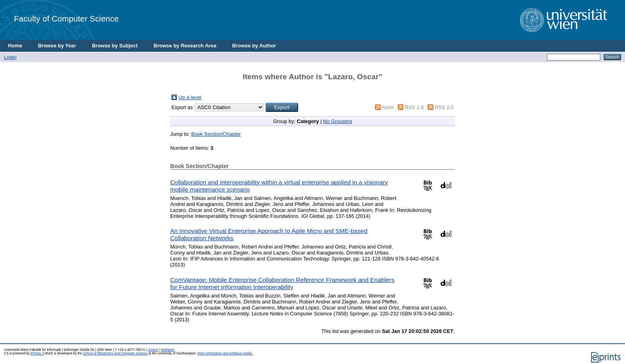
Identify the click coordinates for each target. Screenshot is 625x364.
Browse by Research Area (185, 46)
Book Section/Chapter (216, 134)
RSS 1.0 (414, 107)
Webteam (168, 350)
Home (15, 46)
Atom (388, 107)
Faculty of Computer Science (66, 19)
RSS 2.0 (444, 107)
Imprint (153, 350)
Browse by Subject (115, 46)
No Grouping (338, 121)
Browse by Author (254, 46)
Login (10, 57)
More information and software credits (225, 353)
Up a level (190, 97)
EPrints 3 (37, 353)
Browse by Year (57, 46)
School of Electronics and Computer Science (115, 353)
